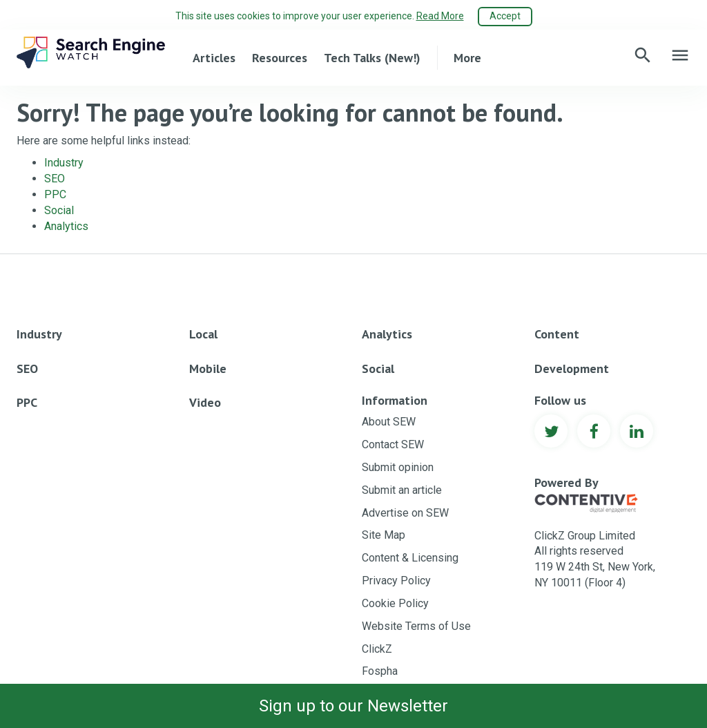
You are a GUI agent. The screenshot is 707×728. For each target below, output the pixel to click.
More (467, 58)
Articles (214, 58)
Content (557, 334)
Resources (280, 58)
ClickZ (377, 649)
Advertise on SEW (405, 513)
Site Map (384, 535)
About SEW (389, 422)
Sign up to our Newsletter (353, 706)
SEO (55, 179)
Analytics (66, 226)
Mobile (208, 368)
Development (572, 368)
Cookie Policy (395, 603)
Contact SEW (393, 444)
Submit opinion (398, 467)
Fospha (380, 671)
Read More (440, 16)
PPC (55, 194)
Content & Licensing (410, 558)
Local (203, 334)
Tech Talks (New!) (372, 58)
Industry (64, 163)
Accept (505, 16)
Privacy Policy (396, 581)
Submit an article (402, 490)
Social (59, 210)
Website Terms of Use (416, 626)
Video (205, 402)
